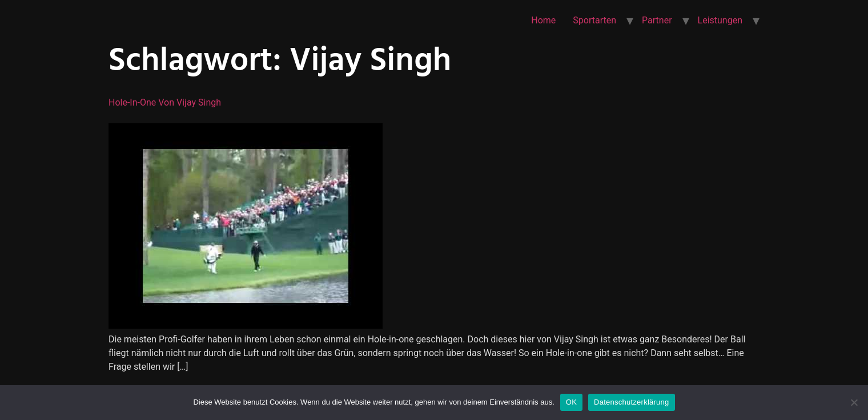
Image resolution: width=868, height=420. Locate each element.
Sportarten (594, 20)
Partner (657, 20)
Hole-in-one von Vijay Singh (165, 102)
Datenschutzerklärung (631, 402)
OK (571, 402)
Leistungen (720, 20)
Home (543, 20)
